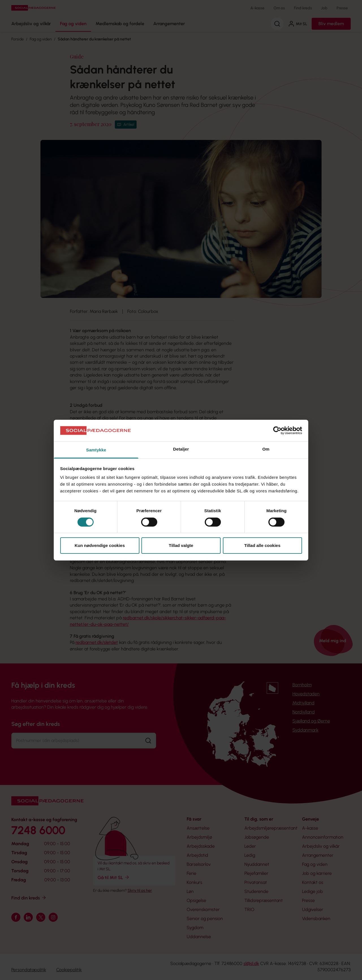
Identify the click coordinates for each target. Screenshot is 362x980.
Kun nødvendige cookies (100, 545)
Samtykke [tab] (96, 450)
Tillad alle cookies (262, 545)
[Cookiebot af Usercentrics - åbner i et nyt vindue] (277, 430)
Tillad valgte (181, 545)
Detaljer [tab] (181, 449)
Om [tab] (266, 449)
